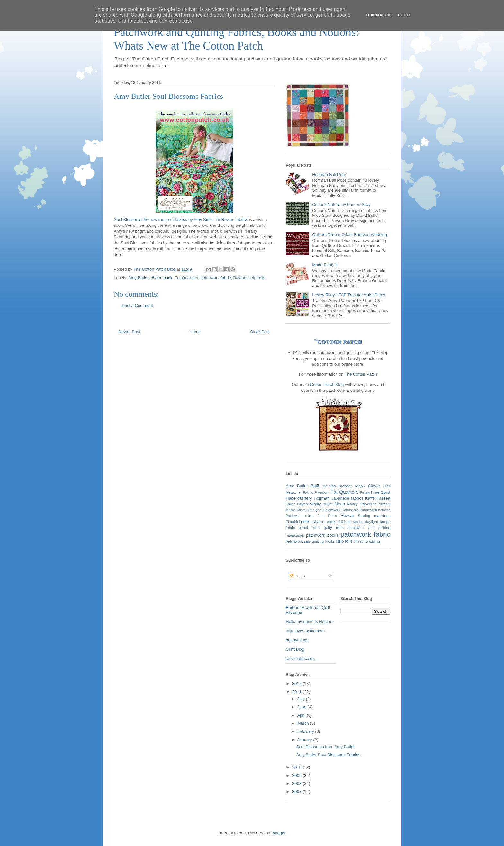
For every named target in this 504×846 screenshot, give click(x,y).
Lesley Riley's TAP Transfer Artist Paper (349, 295)
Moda (340, 504)
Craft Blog (295, 649)
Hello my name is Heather (310, 622)
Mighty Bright (321, 504)
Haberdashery (299, 498)
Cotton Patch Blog (328, 385)
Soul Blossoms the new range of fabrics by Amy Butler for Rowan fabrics (181, 220)
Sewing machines (374, 515)
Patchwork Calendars (341, 510)
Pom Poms (327, 516)
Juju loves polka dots (305, 631)
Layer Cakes (297, 504)
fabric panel (297, 527)
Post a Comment (137, 305)
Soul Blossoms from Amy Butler (325, 747)
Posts (297, 576)
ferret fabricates (300, 659)
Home (195, 332)
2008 (297, 783)
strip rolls (257, 278)
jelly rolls (334, 527)
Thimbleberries (298, 522)
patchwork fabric (216, 278)
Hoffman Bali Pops (329, 175)
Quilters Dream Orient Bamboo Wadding (350, 235)
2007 (297, 791)
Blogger (278, 833)
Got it (404, 15)
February (306, 731)
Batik (315, 486)
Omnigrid (314, 510)
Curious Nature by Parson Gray (341, 204)
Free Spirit (381, 492)
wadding (373, 541)
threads (360, 542)
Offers (301, 510)
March (304, 723)
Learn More (379, 15)
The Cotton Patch (361, 374)
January (305, 740)
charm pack (162, 278)
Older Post (260, 332)
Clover (374, 486)
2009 (297, 775)
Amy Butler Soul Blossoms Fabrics (328, 755)
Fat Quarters (186, 278)
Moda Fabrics (325, 265)
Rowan (239, 278)
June (302, 707)
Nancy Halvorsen (362, 504)
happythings (297, 640)
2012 (297, 683)
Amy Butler (138, 278)
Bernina (329, 486)
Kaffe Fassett (378, 498)
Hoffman (322, 498)
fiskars (316, 528)
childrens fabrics (351, 522)
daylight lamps (378, 522)
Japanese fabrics (347, 498)
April (302, 715)
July (302, 699)
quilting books (323, 541)
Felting (365, 493)
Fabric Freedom (316, 492)
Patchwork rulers (300, 516)
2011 (297, 692)
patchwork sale (298, 541)
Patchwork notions (375, 510)
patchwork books (322, 535)
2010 (297, 767)
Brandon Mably (352, 486)
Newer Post (129, 332)
